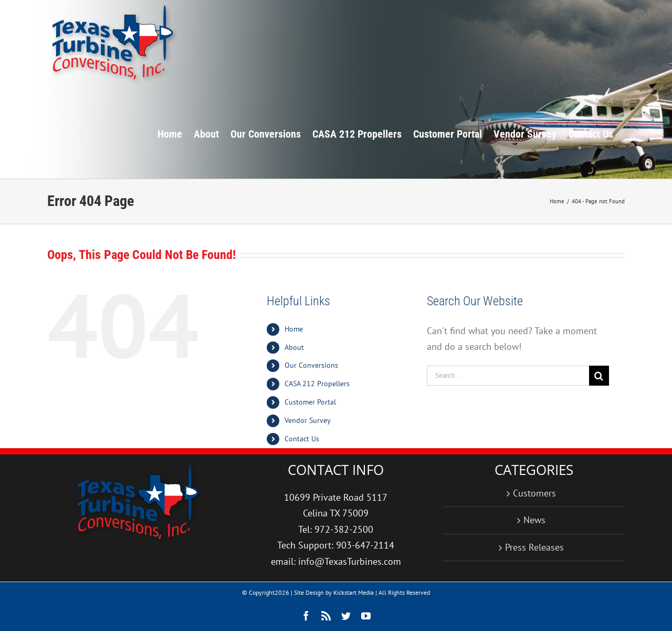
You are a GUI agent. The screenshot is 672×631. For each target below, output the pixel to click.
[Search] (599, 376)
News (534, 520)
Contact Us (302, 439)
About (294, 347)
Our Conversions (311, 365)
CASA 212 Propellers (317, 384)
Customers (534, 493)
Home (294, 329)
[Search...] (508, 376)
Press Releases (534, 547)
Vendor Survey (308, 420)
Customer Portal (310, 402)
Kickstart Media (354, 592)
